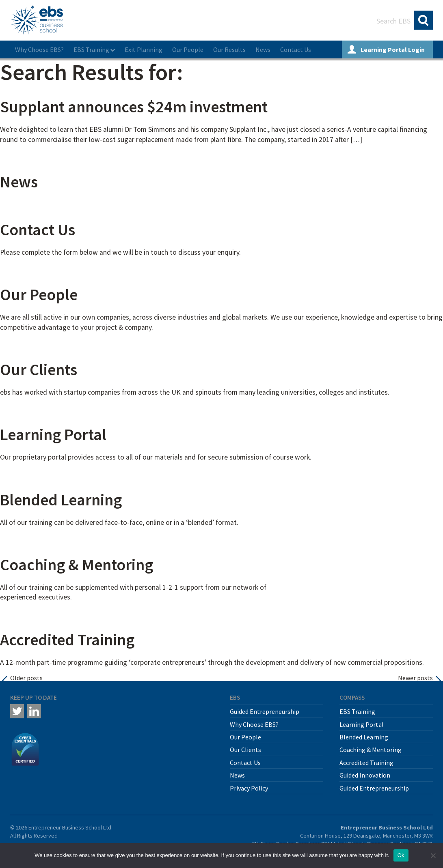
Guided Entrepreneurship (265, 711)
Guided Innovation (365, 775)
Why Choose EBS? (39, 49)
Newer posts (415, 678)
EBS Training (91, 49)
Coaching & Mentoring (77, 565)
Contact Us (296, 49)
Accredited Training (67, 640)
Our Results (229, 49)
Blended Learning (61, 500)
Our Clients (39, 370)
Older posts (26, 678)
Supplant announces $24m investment (134, 107)
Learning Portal (53, 434)
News (263, 49)
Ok (401, 855)
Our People (188, 49)
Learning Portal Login (386, 49)
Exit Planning (144, 49)
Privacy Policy (249, 788)
